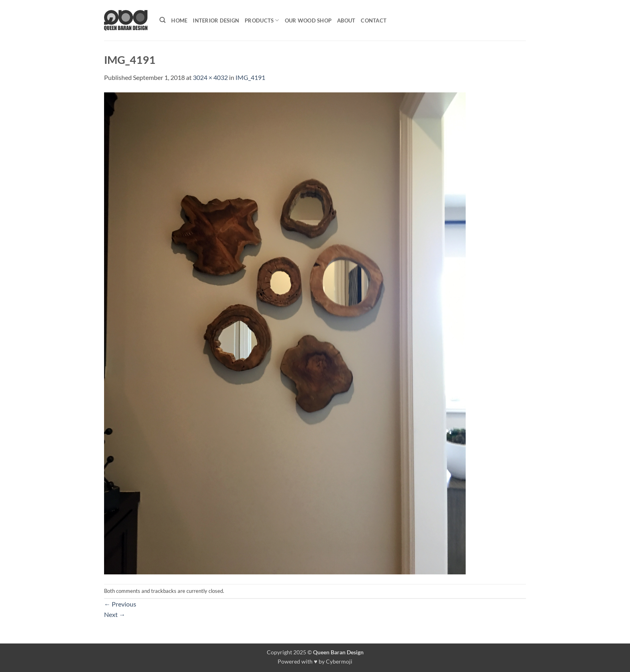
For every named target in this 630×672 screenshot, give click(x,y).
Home (179, 20)
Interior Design (216, 20)
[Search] (163, 20)
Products (262, 20)
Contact (374, 20)
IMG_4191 (250, 77)
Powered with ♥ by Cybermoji (315, 661)
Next (115, 614)
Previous (120, 604)
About (346, 20)
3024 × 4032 (210, 77)
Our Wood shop (308, 20)
